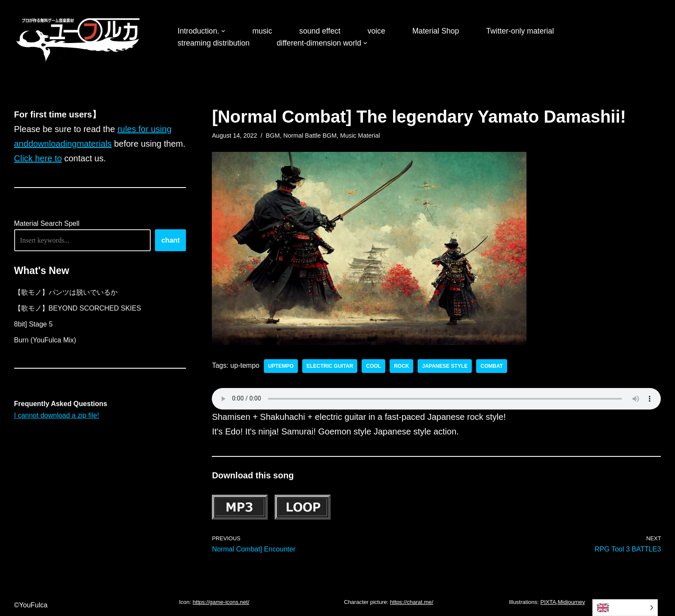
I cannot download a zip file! (57, 415)
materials (94, 144)
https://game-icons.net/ (221, 602)
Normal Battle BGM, (311, 136)
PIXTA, (549, 602)
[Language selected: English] (625, 608)
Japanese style (445, 366)
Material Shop (436, 31)
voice (376, 31)
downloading (53, 144)
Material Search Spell (47, 223)
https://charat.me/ (412, 602)
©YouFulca (31, 605)
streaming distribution (214, 43)
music (262, 31)
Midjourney (571, 602)
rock (401, 366)
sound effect (320, 31)
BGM (273, 136)
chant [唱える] (171, 240)
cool (373, 366)
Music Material (360, 136)
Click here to (38, 158)
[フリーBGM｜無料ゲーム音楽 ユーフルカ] (79, 38)
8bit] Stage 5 (34, 324)
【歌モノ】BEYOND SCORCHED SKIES (78, 308)
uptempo (281, 366)
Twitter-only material (520, 31)
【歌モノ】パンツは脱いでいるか (66, 292)
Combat (492, 366)
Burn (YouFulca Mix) (45, 340)
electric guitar (330, 366)
